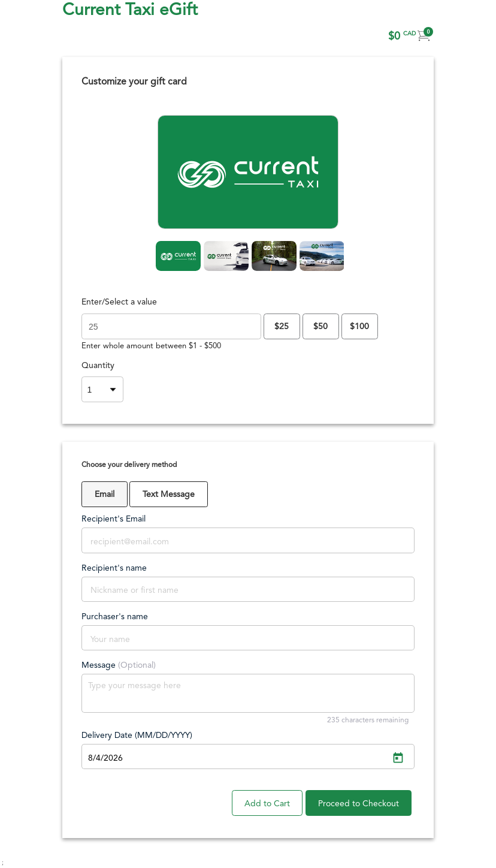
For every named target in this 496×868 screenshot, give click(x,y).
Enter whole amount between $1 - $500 (151, 346)
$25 (282, 327)
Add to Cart (267, 804)
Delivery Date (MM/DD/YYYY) (137, 736)
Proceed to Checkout (359, 804)
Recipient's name (114, 568)
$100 (359, 327)
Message (119, 665)
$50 (320, 327)
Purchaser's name (115, 617)
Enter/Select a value (119, 302)
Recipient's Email (114, 519)
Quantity (98, 366)
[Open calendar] (398, 758)
